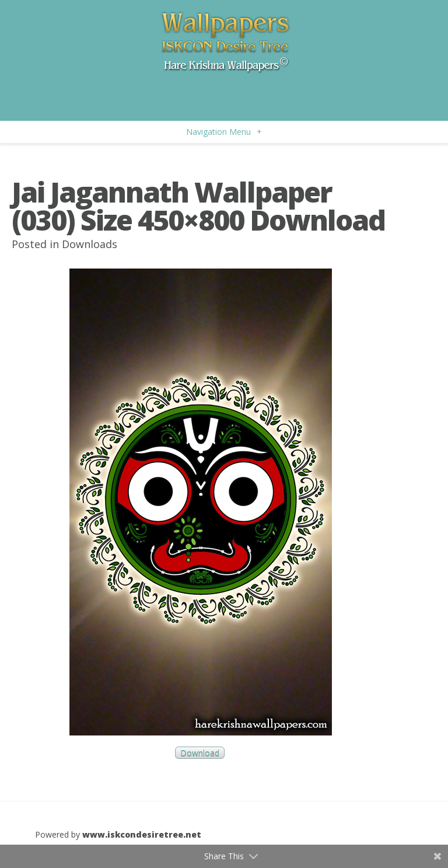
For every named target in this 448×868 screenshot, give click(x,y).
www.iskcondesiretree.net (142, 834)
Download (200, 753)
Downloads (90, 244)
